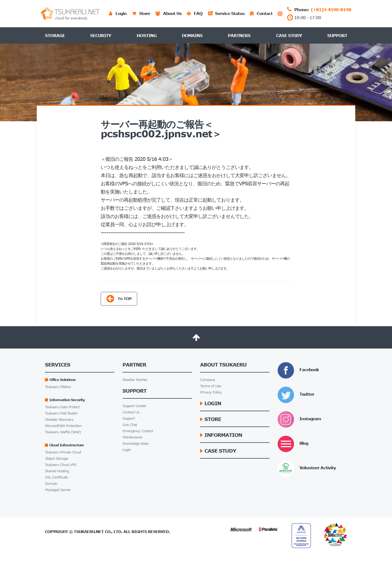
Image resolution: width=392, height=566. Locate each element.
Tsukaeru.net (89, 532)
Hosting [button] (147, 35)
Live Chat (130, 425)
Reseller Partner (135, 380)
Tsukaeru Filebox (58, 387)
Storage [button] (55, 35)
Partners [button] (239, 35)
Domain (51, 484)
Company (208, 380)
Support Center (134, 406)
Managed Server (58, 490)
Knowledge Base (135, 444)
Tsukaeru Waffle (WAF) (63, 432)
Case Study (289, 35)
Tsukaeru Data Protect (62, 407)
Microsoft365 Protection (63, 426)
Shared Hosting (57, 471)
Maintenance (132, 437)
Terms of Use (211, 386)
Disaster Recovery (59, 420)
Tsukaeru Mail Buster (61, 413)
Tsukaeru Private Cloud (63, 452)
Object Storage (56, 458)
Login (127, 450)
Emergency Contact (138, 431)
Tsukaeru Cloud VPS (61, 465)
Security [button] (101, 35)
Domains (192, 35)
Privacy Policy (211, 392)
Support (337, 35)
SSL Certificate (56, 477)
